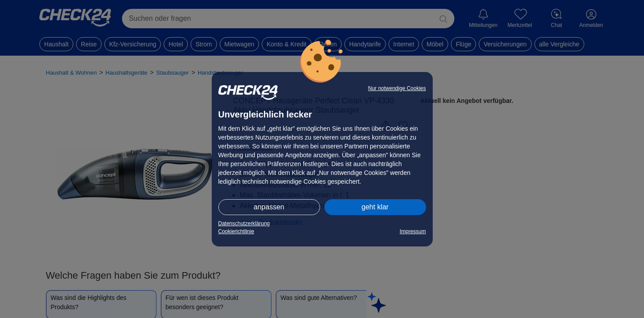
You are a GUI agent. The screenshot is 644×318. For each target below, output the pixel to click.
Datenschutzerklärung (244, 223)
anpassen (269, 207)
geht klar (375, 207)
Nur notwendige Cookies (397, 88)
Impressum (413, 231)
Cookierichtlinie (236, 231)
